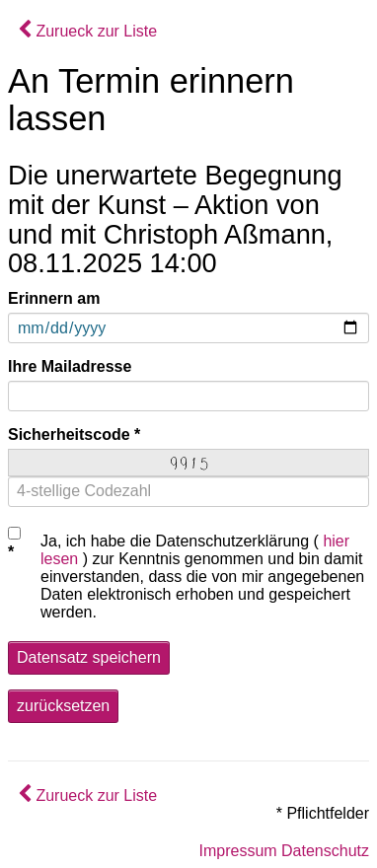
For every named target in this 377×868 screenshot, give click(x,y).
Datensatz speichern (89, 657)
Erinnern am (54, 298)
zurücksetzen (63, 706)
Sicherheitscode (69, 434)
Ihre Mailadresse (70, 366)
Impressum (237, 851)
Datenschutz (325, 851)
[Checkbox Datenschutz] (14, 533)
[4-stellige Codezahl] (188, 492)
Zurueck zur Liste (87, 31)
